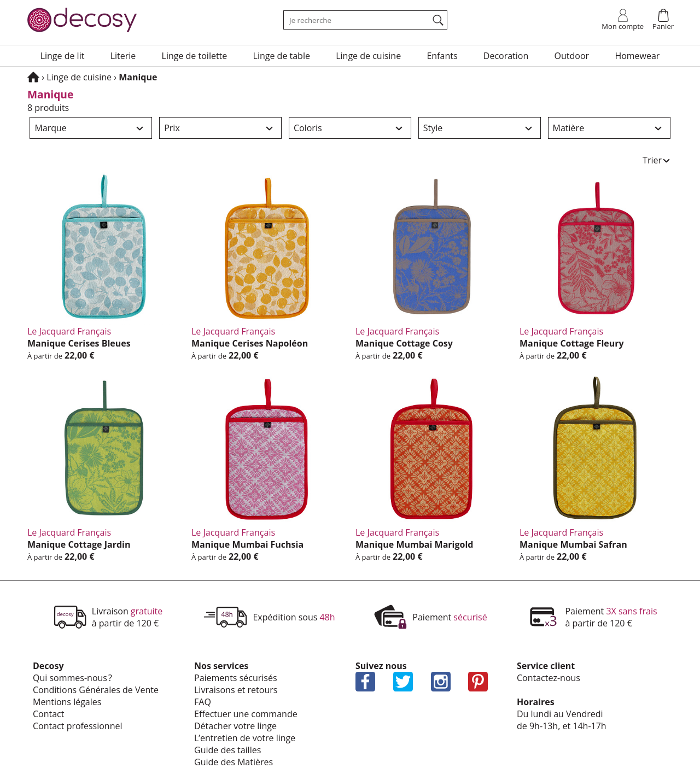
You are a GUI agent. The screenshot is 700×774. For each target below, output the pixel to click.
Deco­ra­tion (506, 56)
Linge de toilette (195, 56)
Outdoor (572, 56)
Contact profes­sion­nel (78, 726)
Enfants (442, 56)
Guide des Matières (234, 762)
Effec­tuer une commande (246, 714)
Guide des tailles (227, 750)
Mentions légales (67, 702)
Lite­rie (123, 56)
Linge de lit (63, 56)
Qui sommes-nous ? (72, 678)
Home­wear (637, 56)
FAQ (203, 702)
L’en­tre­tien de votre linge (245, 738)
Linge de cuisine (368, 56)
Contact (48, 714)
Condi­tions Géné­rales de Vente (96, 690)
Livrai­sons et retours (236, 690)
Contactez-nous (549, 678)
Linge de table (282, 56)
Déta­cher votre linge (235, 726)
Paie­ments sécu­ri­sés (236, 678)
